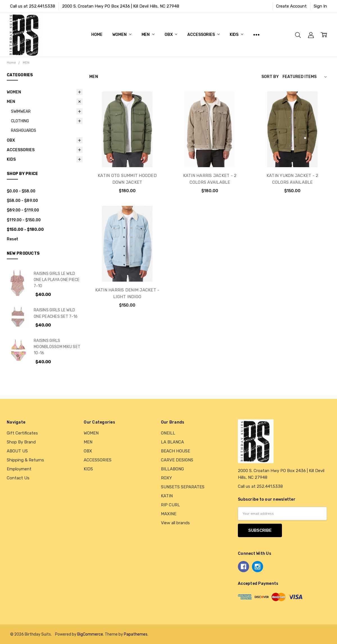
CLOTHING (20, 121)
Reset (12, 239)
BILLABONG (172, 469)
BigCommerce (90, 634)
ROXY (166, 478)
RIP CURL (170, 505)
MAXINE (169, 514)
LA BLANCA (172, 442)
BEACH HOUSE (176, 451)
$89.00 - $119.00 (23, 210)
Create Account (291, 6)
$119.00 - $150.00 (24, 220)
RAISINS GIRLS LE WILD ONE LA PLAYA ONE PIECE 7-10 (57, 280)
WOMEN (122, 35)
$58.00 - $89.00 (22, 201)
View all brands (175, 523)
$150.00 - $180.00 (25, 229)
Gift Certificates (22, 433)
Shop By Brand (21, 442)
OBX (171, 35)
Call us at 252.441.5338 (33, 6)
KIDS (236, 35)
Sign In (320, 6)
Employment (19, 469)
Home (97, 35)
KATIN (167, 496)
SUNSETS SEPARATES (183, 487)
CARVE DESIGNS (177, 460)
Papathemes (136, 634)
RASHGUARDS (24, 130)
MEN (148, 35)
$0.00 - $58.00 (21, 191)
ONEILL (168, 433)
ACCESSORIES (203, 35)
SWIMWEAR (21, 111)
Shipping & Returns (25, 460)
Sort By (270, 77)
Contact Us (18, 478)
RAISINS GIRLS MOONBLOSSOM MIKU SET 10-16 (57, 347)
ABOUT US (17, 451)
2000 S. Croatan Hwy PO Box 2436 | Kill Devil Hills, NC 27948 (121, 6)
